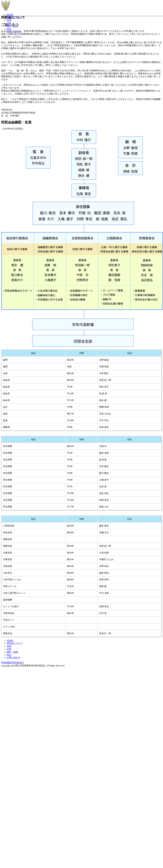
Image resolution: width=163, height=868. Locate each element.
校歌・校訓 (12, 26)
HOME (10, 15)
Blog (9, 29)
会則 (9, 20)
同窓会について (15, 17)
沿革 (9, 23)
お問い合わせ (13, 32)
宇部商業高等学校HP (13, 836)
